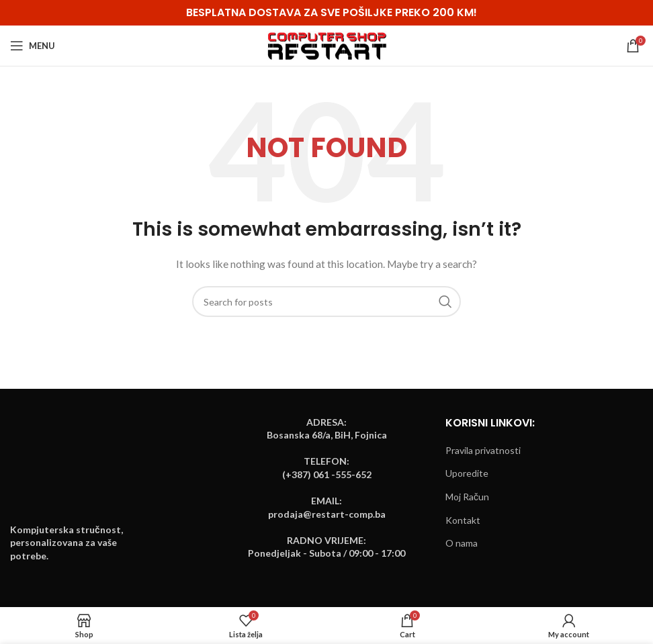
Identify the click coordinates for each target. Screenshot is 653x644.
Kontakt (463, 520)
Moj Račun (467, 497)
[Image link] (60, 471)
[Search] (326, 302)
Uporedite (467, 473)
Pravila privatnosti (483, 450)
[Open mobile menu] (33, 46)
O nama (462, 543)
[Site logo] (327, 45)
